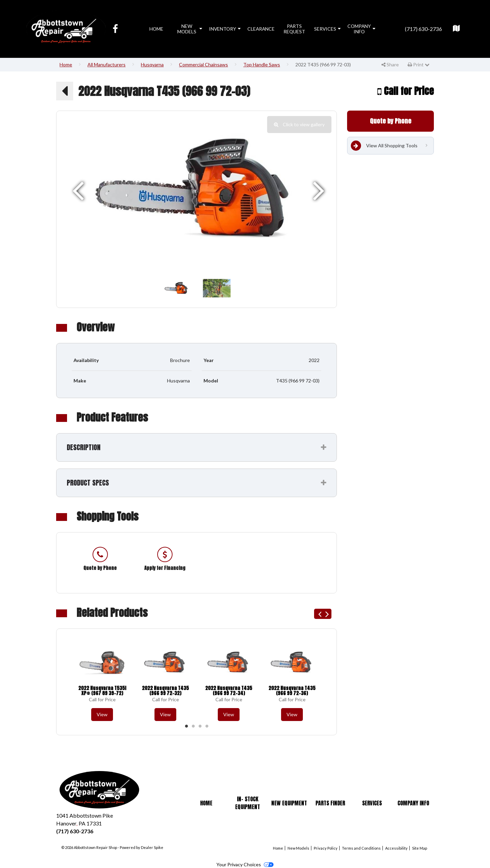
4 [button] (207, 726)
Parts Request (294, 29)
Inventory (225, 29)
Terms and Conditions (361, 848)
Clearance (261, 29)
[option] (197, 190)
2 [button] (193, 726)
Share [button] (390, 64)
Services (327, 29)
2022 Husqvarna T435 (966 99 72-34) (229, 691)
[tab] (197, 447)
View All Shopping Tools (384, 146)
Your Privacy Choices (245, 864)
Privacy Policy (326, 848)
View (102, 714)
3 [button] (200, 726)
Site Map (420, 848)
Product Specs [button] (88, 483)
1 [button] (186, 726)
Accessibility (396, 848)
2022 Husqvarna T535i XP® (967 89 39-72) (102, 691)
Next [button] (326, 614)
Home (156, 29)
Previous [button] (319, 614)
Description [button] (84, 447)
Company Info (361, 29)
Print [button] (419, 64)
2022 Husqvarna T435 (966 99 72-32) (165, 691)
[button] (65, 91)
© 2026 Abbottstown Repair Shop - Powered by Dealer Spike (112, 847)
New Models (190, 29)
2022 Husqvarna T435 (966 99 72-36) (292, 691)
